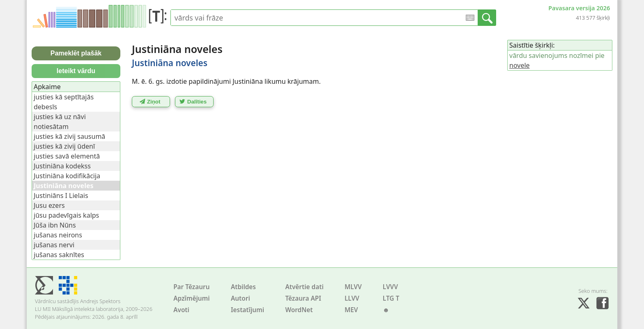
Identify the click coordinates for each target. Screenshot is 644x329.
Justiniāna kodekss (62, 166)
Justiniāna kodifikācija (67, 176)
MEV (351, 310)
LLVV (352, 298)
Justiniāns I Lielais (61, 196)
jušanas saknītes (59, 255)
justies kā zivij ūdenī (64, 146)
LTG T (391, 298)
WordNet (299, 310)
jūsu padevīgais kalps (66, 215)
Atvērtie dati (304, 287)
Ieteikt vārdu (76, 71)
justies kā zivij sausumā (69, 136)
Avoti (181, 310)
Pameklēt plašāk (76, 53)
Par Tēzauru (191, 287)
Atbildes (243, 287)
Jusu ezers (49, 205)
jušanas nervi (54, 245)
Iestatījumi (247, 310)
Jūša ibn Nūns (55, 225)
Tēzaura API (303, 298)
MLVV (353, 287)
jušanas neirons (58, 235)
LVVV (390, 287)
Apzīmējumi (192, 298)
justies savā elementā (67, 156)
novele (520, 65)
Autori (240, 298)
